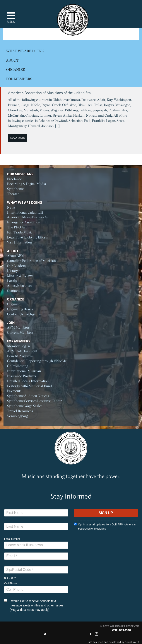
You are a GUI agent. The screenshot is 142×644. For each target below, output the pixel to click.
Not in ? (10, 578)
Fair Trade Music (20, 232)
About (12, 60)
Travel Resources (20, 411)
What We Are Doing (25, 51)
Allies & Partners (19, 286)
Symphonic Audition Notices (28, 396)
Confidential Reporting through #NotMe (37, 361)
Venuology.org (17, 416)
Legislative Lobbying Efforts (27, 237)
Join (11, 323)
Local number (12, 539)
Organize (16, 70)
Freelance (15, 179)
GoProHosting (17, 366)
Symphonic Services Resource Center (34, 401)
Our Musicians (20, 174)
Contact (13, 291)
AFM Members (18, 327)
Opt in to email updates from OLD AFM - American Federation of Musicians (105, 526)
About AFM (16, 256)
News (11, 207)
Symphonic (15, 189)
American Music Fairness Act (28, 217)
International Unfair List (25, 212)
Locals (12, 281)
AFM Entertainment (22, 351)
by (112, 642)
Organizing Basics (20, 309)
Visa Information (19, 242)
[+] (139, 642)
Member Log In (18, 346)
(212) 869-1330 (121, 630)
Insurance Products (21, 376)
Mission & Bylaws (20, 276)
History (12, 271)
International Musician (24, 371)
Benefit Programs (20, 356)
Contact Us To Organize (24, 314)
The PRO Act (17, 227)
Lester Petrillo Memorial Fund (29, 386)
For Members (19, 79)
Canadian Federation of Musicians (32, 261)
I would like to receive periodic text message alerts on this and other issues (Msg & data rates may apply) (34, 605)
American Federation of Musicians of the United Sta (49, 93)
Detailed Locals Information (28, 381)
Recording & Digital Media (27, 184)
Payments (14, 391)
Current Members (20, 332)
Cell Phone (11, 584)
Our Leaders (16, 266)
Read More (18, 138)
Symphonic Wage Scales (25, 406)
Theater (13, 194)
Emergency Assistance (23, 222)
